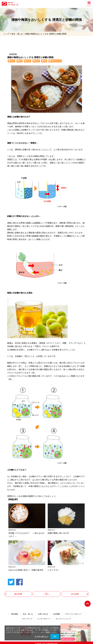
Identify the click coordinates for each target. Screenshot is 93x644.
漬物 (44, 61)
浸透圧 (36, 61)
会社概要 (57, 612)
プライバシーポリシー (73, 612)
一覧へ (46, 592)
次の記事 (75, 592)
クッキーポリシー (44, 617)
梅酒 (19, 61)
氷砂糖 (27, 61)
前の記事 (18, 592)
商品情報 (15, 612)
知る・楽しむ (17, 34)
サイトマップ (27, 617)
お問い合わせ (43, 612)
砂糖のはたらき (55, 61)
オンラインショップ (63, 617)
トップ (6, 34)
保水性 (12, 61)
